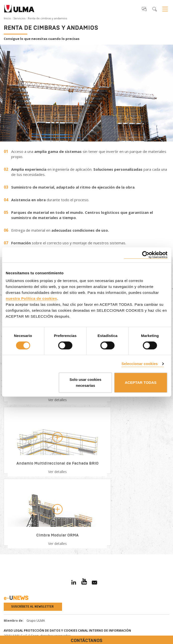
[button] (144, 9)
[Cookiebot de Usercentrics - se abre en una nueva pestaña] (146, 255)
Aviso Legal (13, 630)
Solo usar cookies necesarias (85, 382)
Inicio (7, 18)
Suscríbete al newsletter (32, 607)
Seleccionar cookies (139, 364)
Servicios (19, 18)
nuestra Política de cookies (31, 298)
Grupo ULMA (36, 621)
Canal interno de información (104, 630)
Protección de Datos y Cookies (51, 630)
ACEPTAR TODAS (141, 382)
